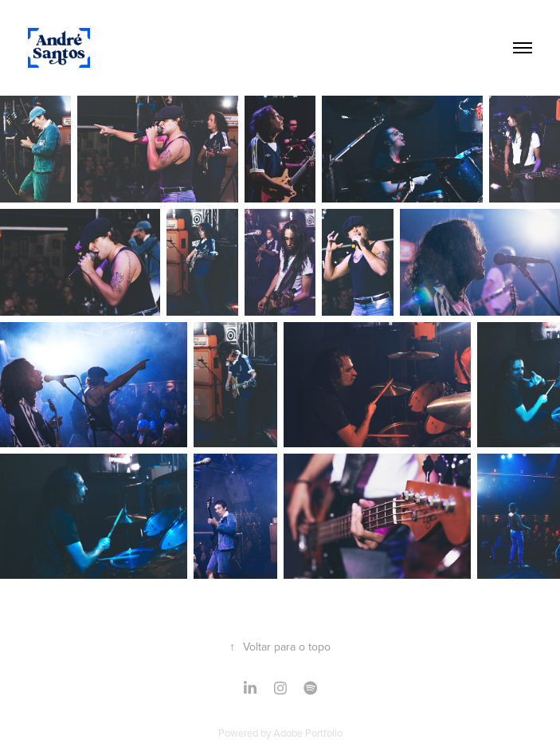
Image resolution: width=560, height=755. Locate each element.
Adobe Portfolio (308, 733)
